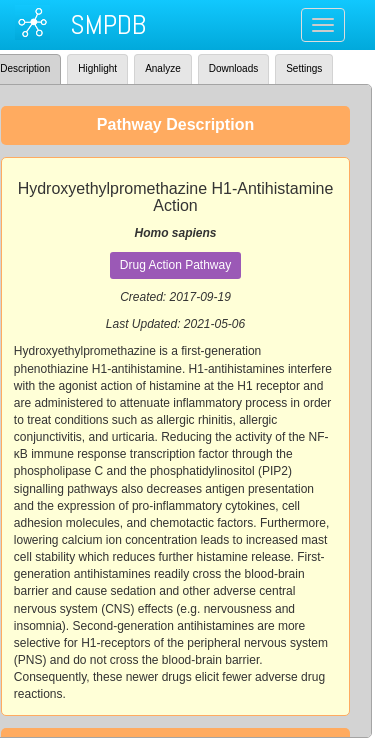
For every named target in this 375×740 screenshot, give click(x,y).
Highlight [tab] (97, 68)
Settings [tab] (304, 68)
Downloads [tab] (233, 68)
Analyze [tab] (163, 68)
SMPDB (108, 24)
